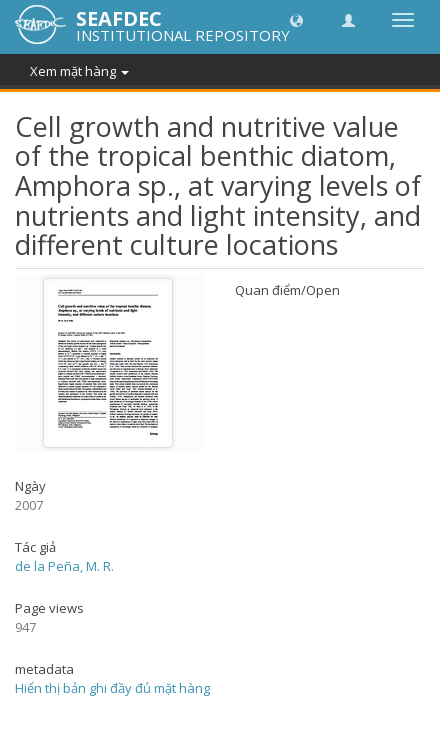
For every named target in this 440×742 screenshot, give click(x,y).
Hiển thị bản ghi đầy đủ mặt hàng (112, 688)
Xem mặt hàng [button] (79, 71)
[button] (296, 19)
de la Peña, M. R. (64, 566)
